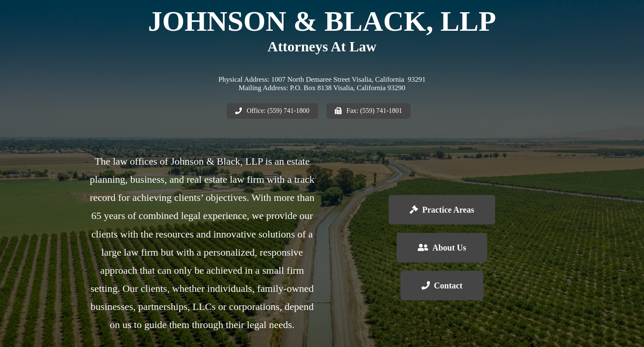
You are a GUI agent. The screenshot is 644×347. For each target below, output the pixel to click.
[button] (272, 111)
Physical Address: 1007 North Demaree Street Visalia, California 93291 (322, 79)
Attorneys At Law (322, 47)
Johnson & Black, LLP (322, 21)
